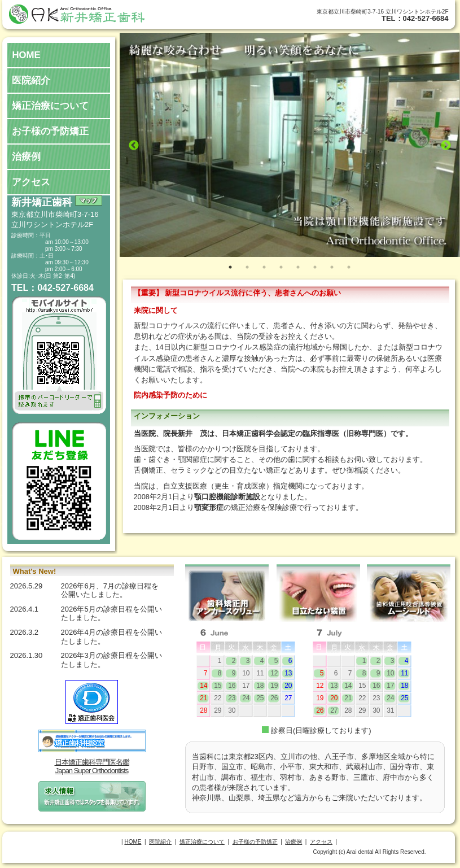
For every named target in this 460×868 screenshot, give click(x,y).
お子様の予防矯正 (50, 131)
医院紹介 (31, 80)
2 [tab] (247, 267)
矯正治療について (50, 106)
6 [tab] (315, 267)
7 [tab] (332, 267)
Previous (134, 146)
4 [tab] (281, 267)
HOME (26, 55)
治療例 (26, 157)
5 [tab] (298, 267)
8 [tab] (349, 267)
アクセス (31, 182)
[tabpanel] (290, 145)
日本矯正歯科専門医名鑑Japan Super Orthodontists (92, 767)
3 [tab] (264, 267)
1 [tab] (230, 267)
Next (446, 146)
